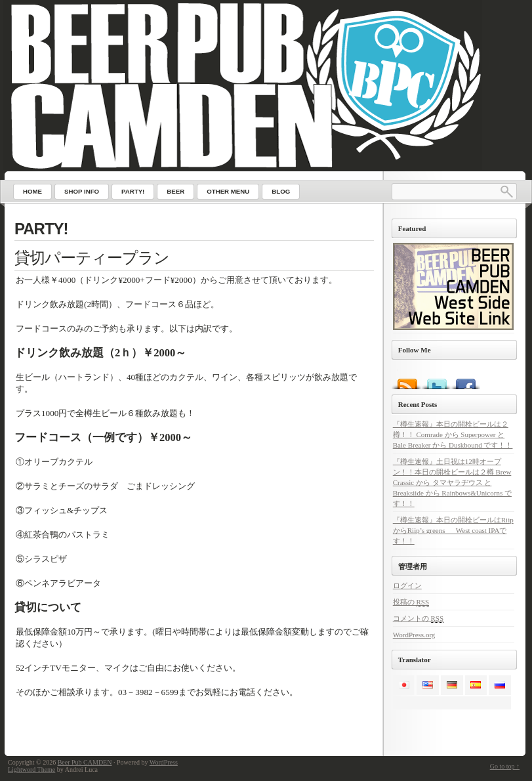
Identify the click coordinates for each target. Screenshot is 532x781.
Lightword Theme (31, 770)
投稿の (411, 602)
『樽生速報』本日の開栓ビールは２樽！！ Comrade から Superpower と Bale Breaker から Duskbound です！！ (453, 434)
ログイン (407, 585)
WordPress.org (414, 635)
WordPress (164, 762)
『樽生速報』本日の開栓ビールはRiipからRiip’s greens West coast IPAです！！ (453, 530)
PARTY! (41, 229)
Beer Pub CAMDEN (85, 762)
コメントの (418, 619)
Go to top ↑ (505, 766)
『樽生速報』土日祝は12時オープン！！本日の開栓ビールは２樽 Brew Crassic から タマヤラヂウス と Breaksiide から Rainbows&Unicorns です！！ (452, 482)
